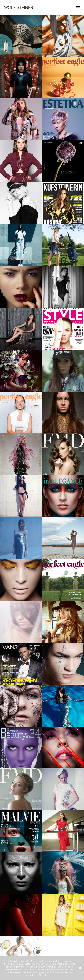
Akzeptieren (45, 975)
